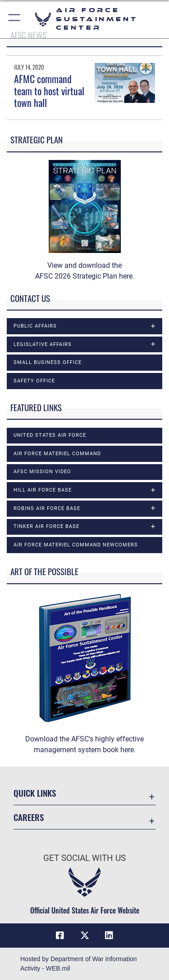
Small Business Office (48, 362)
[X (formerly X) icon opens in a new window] (85, 936)
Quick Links (35, 793)
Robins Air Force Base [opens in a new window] (47, 508)
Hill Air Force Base (43, 490)
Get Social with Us (84, 858)
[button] (15, 19)
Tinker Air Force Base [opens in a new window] (46, 526)
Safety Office (34, 381)
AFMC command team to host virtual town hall (49, 91)
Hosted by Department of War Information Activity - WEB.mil (79, 964)
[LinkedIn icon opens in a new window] (109, 936)
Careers (29, 817)
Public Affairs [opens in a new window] (35, 326)
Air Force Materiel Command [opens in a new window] (57, 454)
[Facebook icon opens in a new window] (60, 936)
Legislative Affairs (43, 344)
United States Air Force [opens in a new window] (50, 435)
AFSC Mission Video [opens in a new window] (42, 472)
